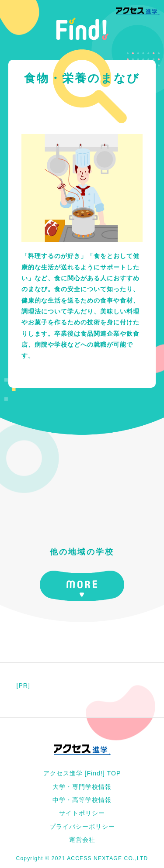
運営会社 (82, 840)
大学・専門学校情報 (82, 787)
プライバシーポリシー (82, 827)
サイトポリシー (82, 813)
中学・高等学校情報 (82, 800)
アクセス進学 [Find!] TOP (82, 773)
